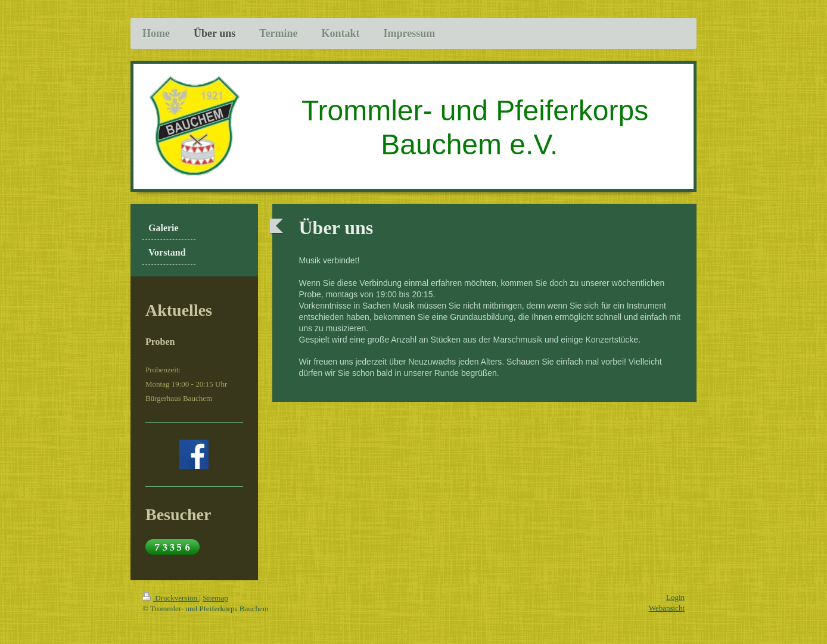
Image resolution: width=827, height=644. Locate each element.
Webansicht (667, 608)
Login (675, 597)
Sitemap (215, 598)
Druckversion (171, 598)
